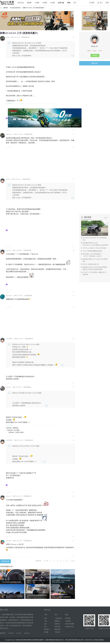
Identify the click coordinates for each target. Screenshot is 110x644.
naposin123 (9, 296)
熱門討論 (21, 3)
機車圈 (29, 3)
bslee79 (8, 179)
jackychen (9, 541)
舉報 (73, 130)
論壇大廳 (61, 3)
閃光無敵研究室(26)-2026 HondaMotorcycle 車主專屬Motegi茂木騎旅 (95, 244)
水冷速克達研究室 (15, 8)
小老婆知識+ (58, 618)
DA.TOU (8, 387)
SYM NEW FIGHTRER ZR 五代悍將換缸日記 (95, 239)
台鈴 (45, 627)
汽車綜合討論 (69, 627)
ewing (8, 37)
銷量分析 (57, 624)
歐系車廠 (68, 618)
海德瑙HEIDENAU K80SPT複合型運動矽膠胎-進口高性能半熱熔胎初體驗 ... (95, 268)
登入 (101, 3)
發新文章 (95, 63)
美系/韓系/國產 (70, 624)
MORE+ (106, 218)
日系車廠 (68, 621)
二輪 (45, 615)
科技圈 (45, 3)
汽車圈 (37, 3)
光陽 (45, 618)
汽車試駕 (57, 632)
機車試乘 (57, 629)
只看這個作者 (25, 37)
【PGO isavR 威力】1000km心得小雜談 (94, 248)
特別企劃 (57, 627)
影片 (75, 3)
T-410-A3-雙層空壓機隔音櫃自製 (92, 251)
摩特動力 (47, 629)
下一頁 (72, 561)
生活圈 (52, 3)
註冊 (107, 3)
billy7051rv (9, 134)
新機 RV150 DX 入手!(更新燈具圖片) (34, 8)
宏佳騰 (46, 632)
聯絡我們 (3, 633)
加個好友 (95, 55)
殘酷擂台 (57, 621)
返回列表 (38, 561)
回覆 (9, 130)
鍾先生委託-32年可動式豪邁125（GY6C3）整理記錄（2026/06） (92, 255)
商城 (69, 3)
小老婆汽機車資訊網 (1, 8)
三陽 (45, 621)
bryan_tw (8, 250)
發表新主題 (5, 561)
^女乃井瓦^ (9, 339)
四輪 (67, 615)
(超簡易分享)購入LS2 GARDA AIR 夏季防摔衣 (95, 260)
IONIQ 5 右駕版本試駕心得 (91, 264)
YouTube (19, 633)
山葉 (45, 624)
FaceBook (11, 633)
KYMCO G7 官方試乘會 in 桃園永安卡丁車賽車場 (95, 273)
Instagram (27, 633)
